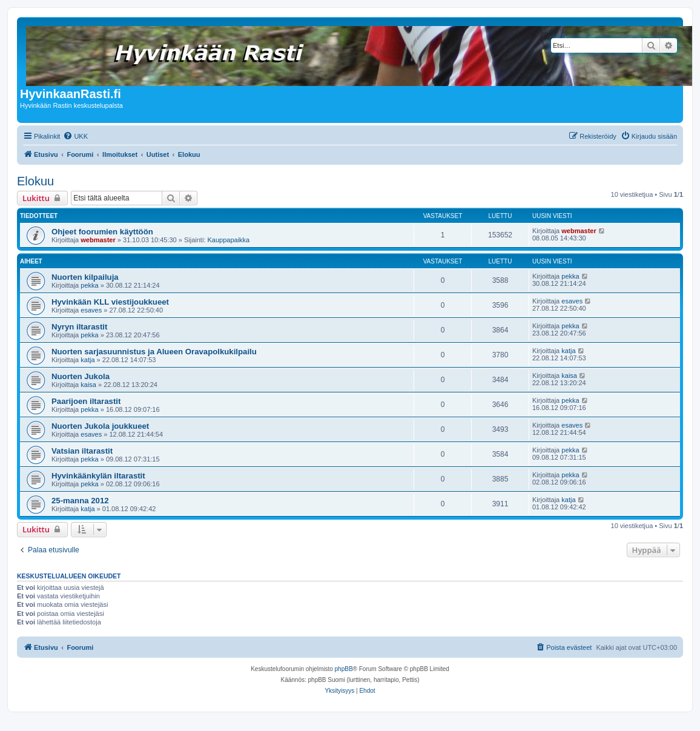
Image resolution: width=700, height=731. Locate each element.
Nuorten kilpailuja (85, 277)
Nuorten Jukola (81, 376)
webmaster (98, 240)
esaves (91, 310)
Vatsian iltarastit (82, 451)
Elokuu (35, 181)
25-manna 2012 (80, 501)
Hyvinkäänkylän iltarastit (98, 476)
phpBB (344, 669)
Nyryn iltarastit (79, 327)
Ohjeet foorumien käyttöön (102, 232)
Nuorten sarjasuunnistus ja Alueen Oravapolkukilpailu (154, 352)
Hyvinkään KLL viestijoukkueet (110, 302)
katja (87, 360)
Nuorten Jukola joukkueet (100, 426)
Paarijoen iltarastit (86, 401)
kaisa (88, 385)
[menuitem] (75, 136)
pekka (89, 285)
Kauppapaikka (228, 240)
